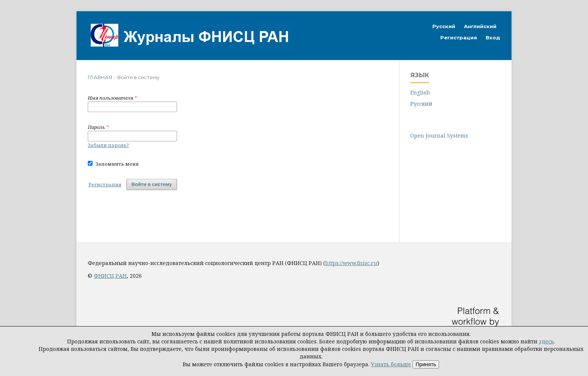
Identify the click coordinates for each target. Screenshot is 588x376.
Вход (493, 37)
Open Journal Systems (439, 136)
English (420, 92)
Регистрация (459, 37)
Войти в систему (152, 184)
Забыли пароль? (108, 145)
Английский (480, 26)
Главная (100, 77)
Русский (444, 26)
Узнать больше (391, 364)
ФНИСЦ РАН (110, 276)
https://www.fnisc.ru (351, 263)
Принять (426, 364)
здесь (546, 341)
